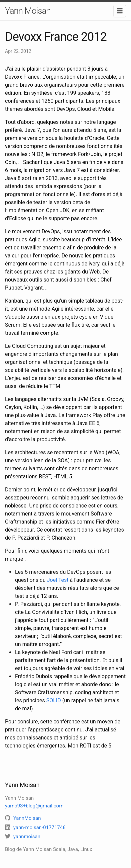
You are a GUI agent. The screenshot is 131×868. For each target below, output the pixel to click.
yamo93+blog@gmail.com (34, 806)
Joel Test (58, 580)
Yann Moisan (28, 11)
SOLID (54, 700)
